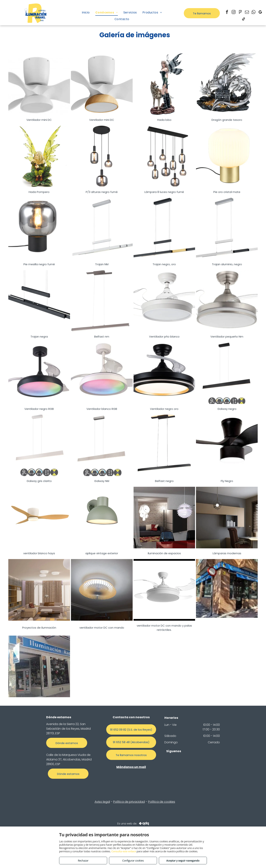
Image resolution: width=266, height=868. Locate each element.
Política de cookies (162, 802)
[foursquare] (240, 13)
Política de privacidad (129, 802)
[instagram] (233, 13)
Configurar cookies (133, 861)
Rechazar (83, 861)
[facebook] (227, 13)
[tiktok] (243, 19)
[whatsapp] (253, 13)
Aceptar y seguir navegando (183, 861)
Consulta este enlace (124, 851)
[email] (247, 13)
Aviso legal (102, 802)
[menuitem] (86, 12)
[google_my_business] (260, 13)
